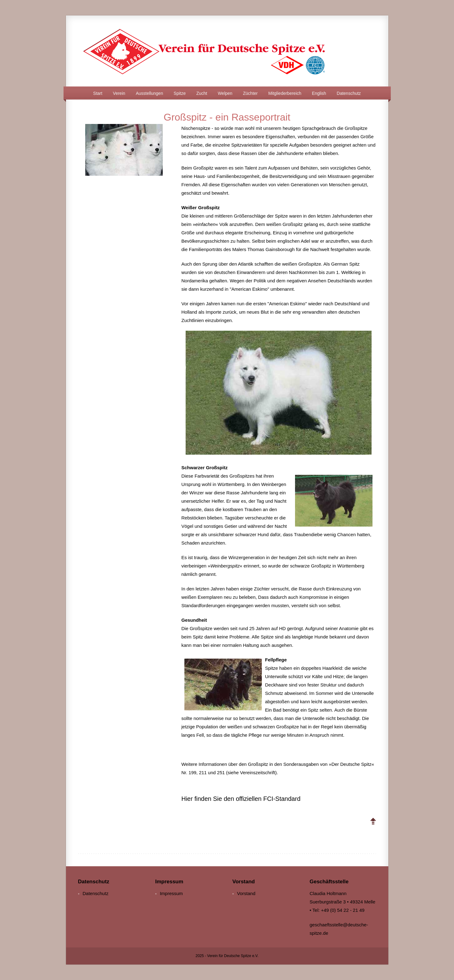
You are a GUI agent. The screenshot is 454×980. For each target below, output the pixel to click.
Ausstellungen (149, 93)
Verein (119, 93)
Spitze (180, 93)
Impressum (171, 893)
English (319, 93)
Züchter (250, 93)
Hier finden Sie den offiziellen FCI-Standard (241, 799)
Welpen (225, 93)
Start (98, 93)
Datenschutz (349, 93)
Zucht (202, 93)
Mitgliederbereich (285, 93)
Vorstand (246, 893)
